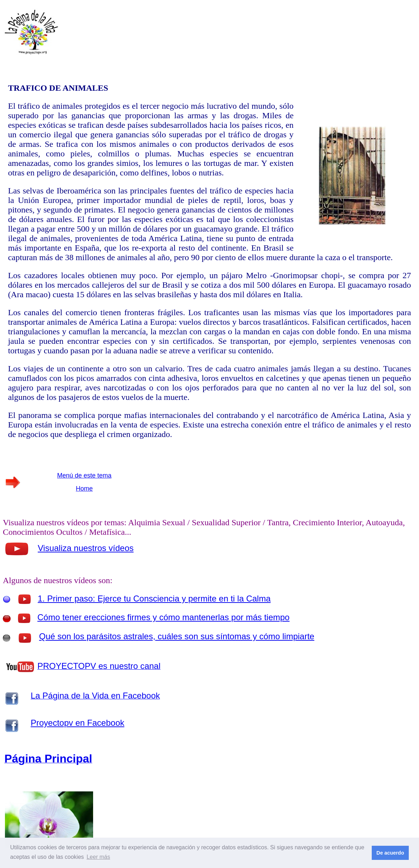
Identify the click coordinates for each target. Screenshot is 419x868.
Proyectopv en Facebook (78, 723)
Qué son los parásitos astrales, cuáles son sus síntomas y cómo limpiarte (177, 636)
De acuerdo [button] (390, 853)
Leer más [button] (98, 857)
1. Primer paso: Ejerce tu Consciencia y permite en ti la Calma (154, 598)
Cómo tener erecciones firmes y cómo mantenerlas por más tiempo (163, 617)
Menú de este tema (84, 475)
